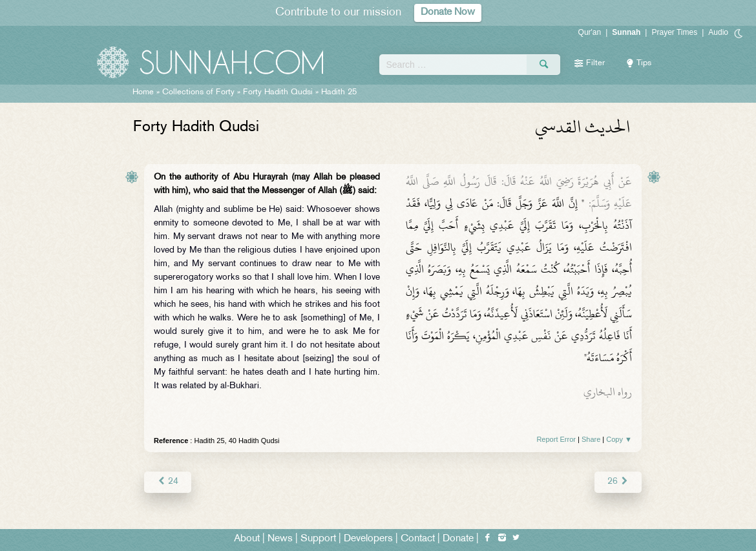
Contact (418, 539)
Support (318, 539)
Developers (368, 539)
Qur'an (590, 32)
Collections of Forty (198, 92)
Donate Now (448, 13)
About (247, 539)
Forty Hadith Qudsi (278, 92)
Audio (718, 32)
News (280, 539)
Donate (458, 539)
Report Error (556, 439)
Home (143, 92)
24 (168, 482)
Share (591, 439)
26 (618, 482)
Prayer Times (674, 32)
